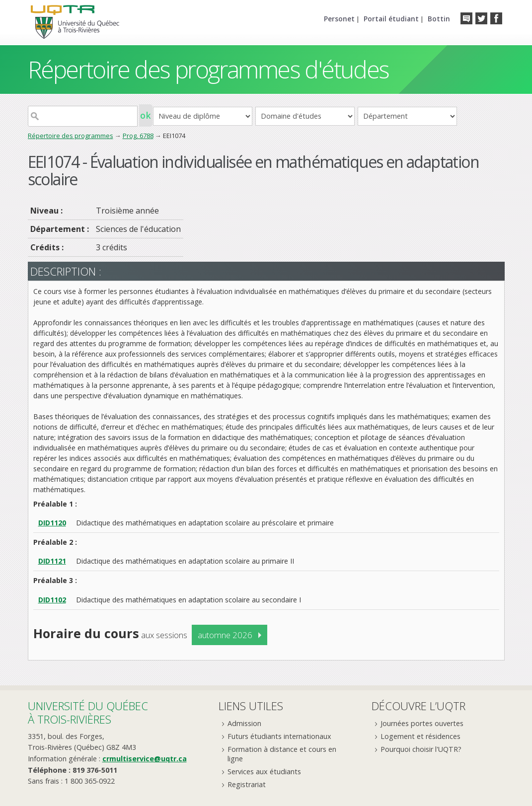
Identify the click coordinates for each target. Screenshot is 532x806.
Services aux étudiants (264, 771)
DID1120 (52, 523)
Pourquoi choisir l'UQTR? (421, 749)
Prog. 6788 (138, 136)
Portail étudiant (391, 19)
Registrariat (247, 784)
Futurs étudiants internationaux (279, 736)
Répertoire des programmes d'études (208, 69)
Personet (339, 19)
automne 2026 (225, 635)
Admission (244, 723)
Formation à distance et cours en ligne (282, 754)
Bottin (439, 19)
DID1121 (52, 561)
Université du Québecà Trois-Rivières (88, 712)
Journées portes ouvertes (422, 723)
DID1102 (52, 600)
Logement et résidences (420, 736)
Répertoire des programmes (71, 136)
